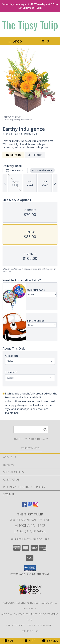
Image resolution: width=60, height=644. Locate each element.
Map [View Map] (30, 641)
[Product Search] (31, 429)
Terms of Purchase (40, 625)
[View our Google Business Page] (30, 506)
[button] (30, 568)
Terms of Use (30, 631)
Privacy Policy (16, 625)
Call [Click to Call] (10, 641)
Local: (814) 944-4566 (30, 531)
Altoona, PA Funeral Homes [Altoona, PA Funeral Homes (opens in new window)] (21, 603)
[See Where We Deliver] (30, 448)
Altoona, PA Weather (15, 614)
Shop (15, 41)
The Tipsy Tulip (30, 25)
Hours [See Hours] (50, 641)
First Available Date (42, 170)
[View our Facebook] (24, 506)
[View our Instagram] (36, 506)
